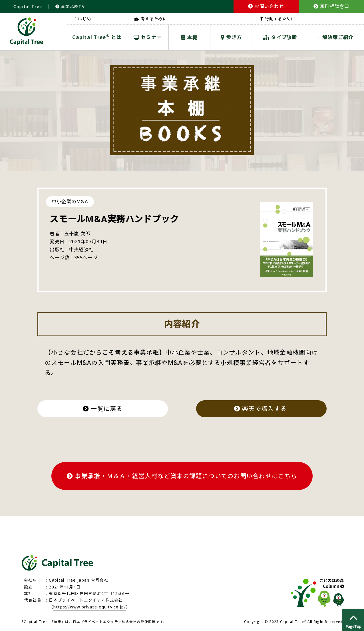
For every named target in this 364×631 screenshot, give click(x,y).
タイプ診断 (280, 37)
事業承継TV (70, 6)
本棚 (189, 37)
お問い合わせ (266, 6)
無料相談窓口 (331, 6)
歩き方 (231, 37)
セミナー (148, 37)
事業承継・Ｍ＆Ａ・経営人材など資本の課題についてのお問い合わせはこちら (182, 476)
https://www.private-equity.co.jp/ (90, 607)
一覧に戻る (103, 409)
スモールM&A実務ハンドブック (114, 219)
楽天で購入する (261, 409)
